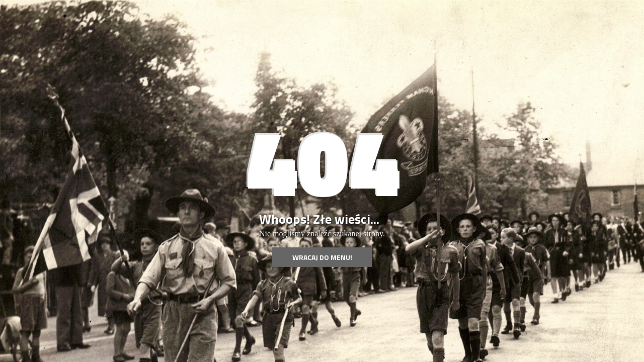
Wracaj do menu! (322, 257)
